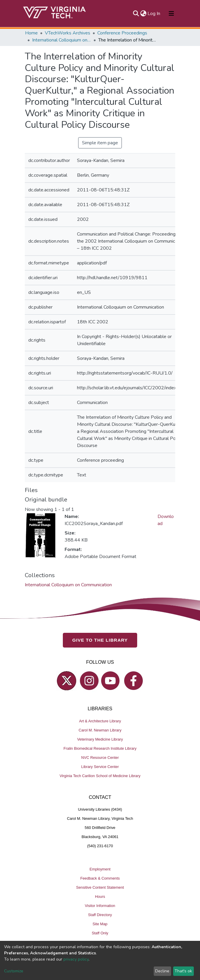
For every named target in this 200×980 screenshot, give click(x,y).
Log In (154, 14)
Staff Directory (100, 915)
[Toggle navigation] (171, 14)
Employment (100, 869)
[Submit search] (136, 14)
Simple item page (100, 143)
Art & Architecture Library (100, 721)
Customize (14, 971)
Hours (100, 897)
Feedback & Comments (100, 878)
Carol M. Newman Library (100, 730)
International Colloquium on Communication (62, 40)
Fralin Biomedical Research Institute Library (100, 748)
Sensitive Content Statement (100, 887)
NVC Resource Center (100, 758)
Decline (162, 971)
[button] (143, 14)
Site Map (100, 924)
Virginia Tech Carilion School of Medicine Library (100, 776)
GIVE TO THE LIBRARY (100, 640)
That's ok (183, 971)
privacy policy (76, 959)
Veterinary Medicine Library (100, 739)
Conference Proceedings (122, 33)
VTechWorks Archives (68, 33)
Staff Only (100, 933)
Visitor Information (100, 906)
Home (31, 33)
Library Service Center (100, 767)
